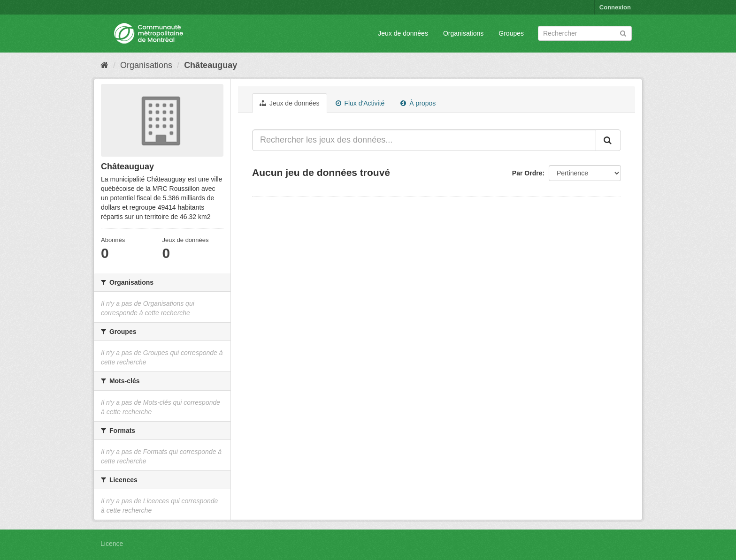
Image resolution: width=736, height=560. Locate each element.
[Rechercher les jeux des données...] (424, 140)
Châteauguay (211, 65)
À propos (418, 103)
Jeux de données (403, 33)
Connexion (615, 7)
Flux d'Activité (360, 103)
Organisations (463, 33)
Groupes (511, 33)
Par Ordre (527, 173)
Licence (112, 544)
